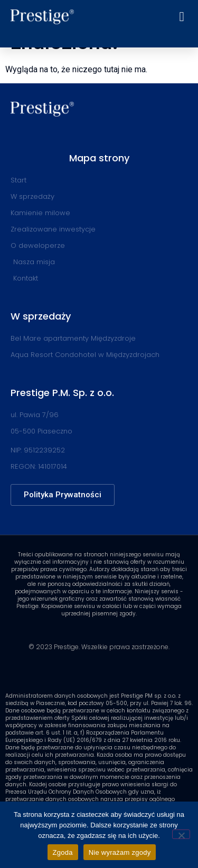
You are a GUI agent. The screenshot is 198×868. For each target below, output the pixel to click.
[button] (182, 17)
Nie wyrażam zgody (120, 852)
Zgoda (63, 852)
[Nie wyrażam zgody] (181, 834)
